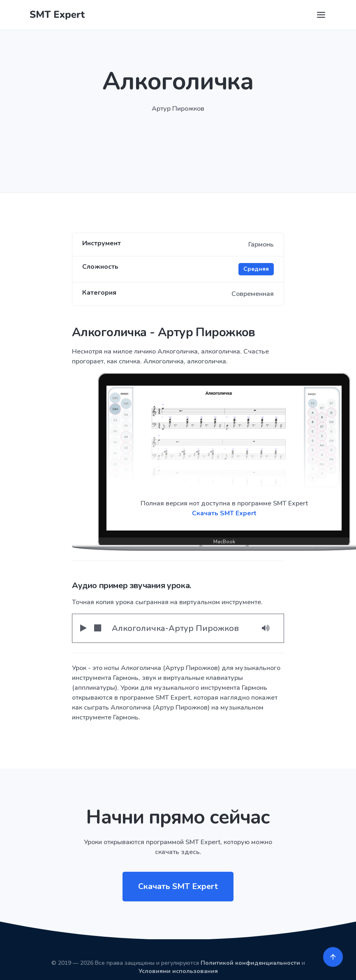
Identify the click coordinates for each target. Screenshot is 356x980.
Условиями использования (178, 971)
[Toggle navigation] (321, 15)
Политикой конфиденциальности (250, 963)
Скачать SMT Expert (224, 513)
